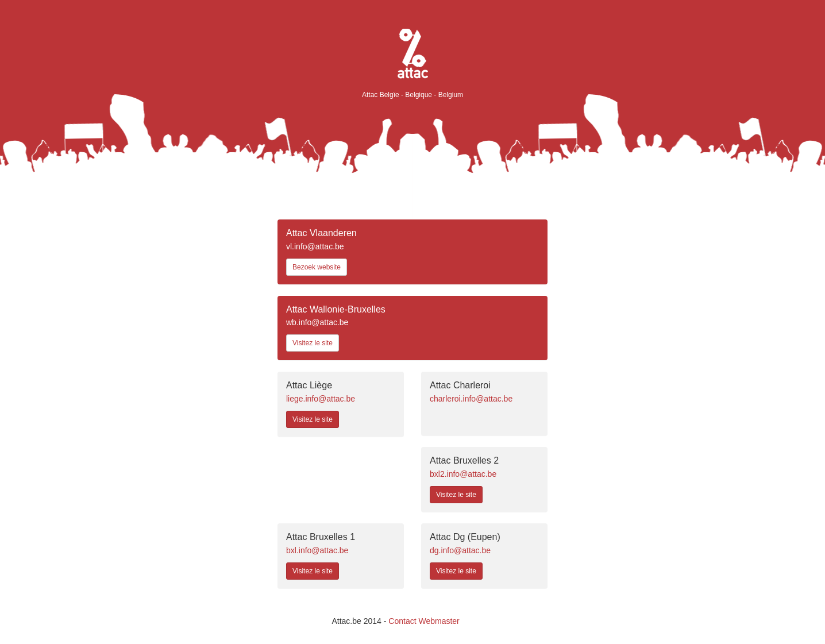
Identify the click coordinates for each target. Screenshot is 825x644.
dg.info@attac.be (460, 550)
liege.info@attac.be (321, 399)
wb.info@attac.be (317, 322)
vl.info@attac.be (315, 246)
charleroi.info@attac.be (471, 399)
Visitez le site (313, 343)
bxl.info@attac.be (317, 550)
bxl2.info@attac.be (463, 474)
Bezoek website (317, 267)
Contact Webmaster (424, 621)
